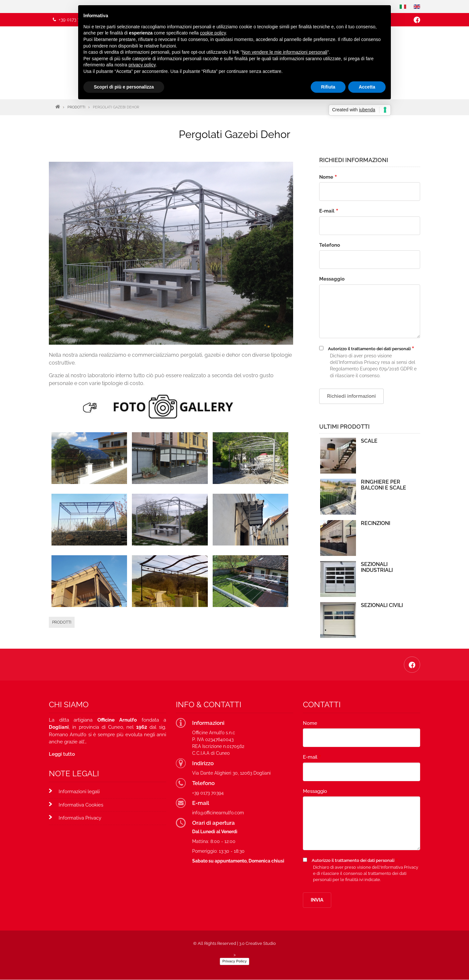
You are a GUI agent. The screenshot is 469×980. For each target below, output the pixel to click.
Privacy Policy (235, 961)
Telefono (330, 245)
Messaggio (332, 279)
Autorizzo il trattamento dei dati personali (369, 349)
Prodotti (62, 622)
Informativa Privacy (80, 818)
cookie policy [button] (213, 33)
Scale (369, 441)
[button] (89, 457)
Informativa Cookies (81, 805)
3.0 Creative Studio (257, 943)
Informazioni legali (79, 792)
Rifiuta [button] (328, 87)
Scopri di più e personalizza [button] (124, 87)
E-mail (327, 211)
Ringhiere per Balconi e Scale (384, 485)
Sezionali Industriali (377, 567)
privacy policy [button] (142, 65)
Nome (326, 177)
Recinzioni (376, 523)
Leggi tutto (62, 754)
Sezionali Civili (382, 605)
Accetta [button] (367, 87)
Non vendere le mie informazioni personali (284, 52)
